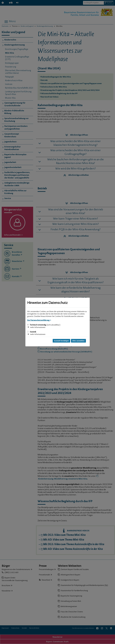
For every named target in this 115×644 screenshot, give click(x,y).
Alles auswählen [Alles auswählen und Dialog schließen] (78, 341)
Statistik (32, 332)
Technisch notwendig (44, 325)
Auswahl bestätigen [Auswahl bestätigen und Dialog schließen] (61, 341)
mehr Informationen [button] (38, 327)
